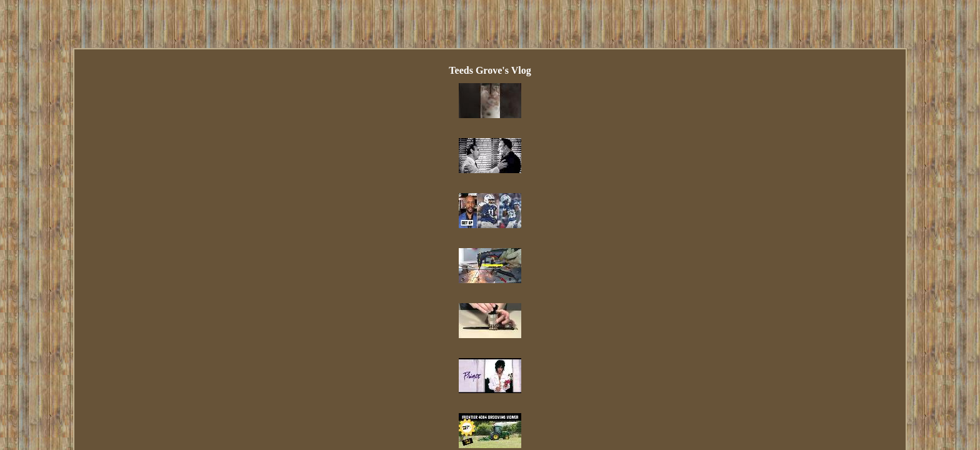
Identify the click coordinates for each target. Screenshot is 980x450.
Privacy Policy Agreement (502, 295)
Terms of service (589, 295)
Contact (430, 295)
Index (359, 295)
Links (392, 295)
